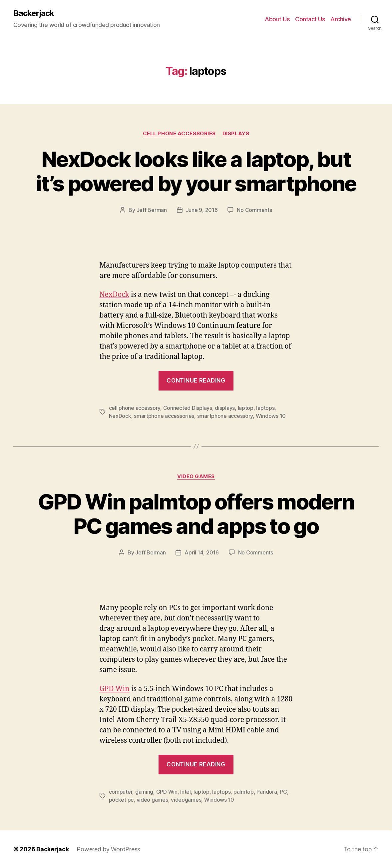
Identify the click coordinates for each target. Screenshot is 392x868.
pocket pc (121, 800)
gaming (144, 792)
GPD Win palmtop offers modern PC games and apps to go (196, 514)
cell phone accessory (135, 408)
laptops (265, 408)
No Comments (254, 210)
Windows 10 (271, 416)
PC (283, 792)
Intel (186, 792)
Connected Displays (188, 408)
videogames (186, 800)
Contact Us (310, 19)
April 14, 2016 (201, 552)
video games (152, 800)
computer (121, 792)
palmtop (244, 792)
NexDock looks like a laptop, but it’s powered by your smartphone (196, 171)
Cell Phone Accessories (179, 134)
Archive (341, 19)
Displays (236, 134)
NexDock (114, 295)
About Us (277, 19)
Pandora (267, 792)
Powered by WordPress (108, 849)
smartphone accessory (225, 416)
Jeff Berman (152, 210)
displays (225, 408)
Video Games (196, 476)
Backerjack (34, 13)
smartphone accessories (164, 416)
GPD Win (115, 689)
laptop (246, 408)
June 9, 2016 (202, 210)
